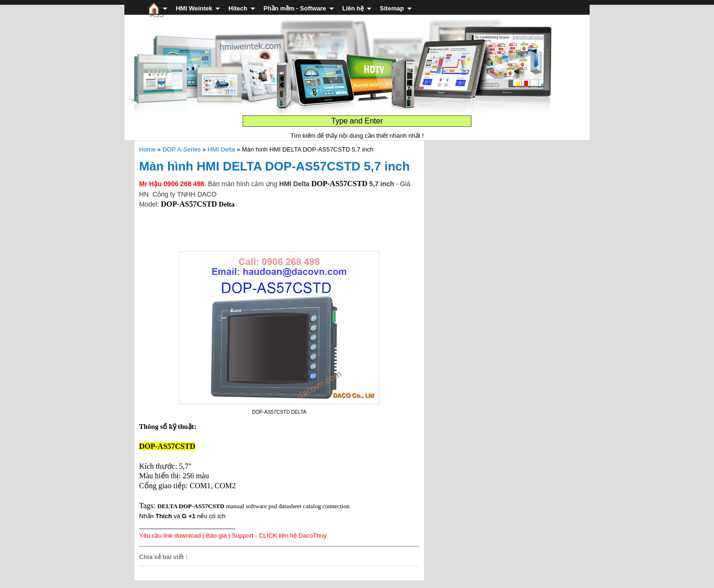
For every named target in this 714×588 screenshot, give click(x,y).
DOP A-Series (182, 149)
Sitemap (392, 8)
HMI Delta (221, 149)
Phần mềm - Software (295, 8)
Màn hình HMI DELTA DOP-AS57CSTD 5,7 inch (274, 166)
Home (147, 149)
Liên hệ (353, 8)
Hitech (238, 8)
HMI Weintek (194, 8)
